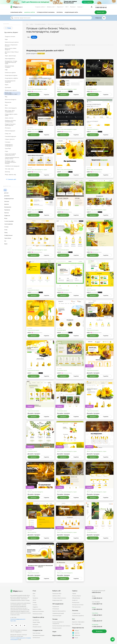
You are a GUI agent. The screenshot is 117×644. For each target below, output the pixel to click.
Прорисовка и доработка (78, 616)
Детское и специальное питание (11, 45)
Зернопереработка (10, 59)
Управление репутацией (58, 613)
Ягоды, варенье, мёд (10, 174)
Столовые (8, 142)
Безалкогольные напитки (12, 42)
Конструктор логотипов (78, 605)
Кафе (6, 70)
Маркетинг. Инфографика (78, 622)
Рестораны (8, 128)
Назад (8, 28)
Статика (6, 227)
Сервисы (80, 7)
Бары (6, 39)
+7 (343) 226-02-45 (97, 627)
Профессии (7, 216)
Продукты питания (10, 36)
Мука (6, 105)
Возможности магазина (38, 611)
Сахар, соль (8, 134)
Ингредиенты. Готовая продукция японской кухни (11, 62)
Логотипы (60, 12)
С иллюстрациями (9, 221)
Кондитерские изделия (11, 75)
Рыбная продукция (10, 131)
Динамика (7, 196)
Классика (7, 201)
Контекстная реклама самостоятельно (61, 626)
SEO (67, 7)
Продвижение (56, 607)
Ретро (6, 218)
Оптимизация (56, 609)
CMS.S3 (34, 600)
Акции (54, 632)
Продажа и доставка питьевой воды (10, 121)
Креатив (6, 204)
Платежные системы (37, 614)
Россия (75, 638)
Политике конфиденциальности (18, 638)
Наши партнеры (36, 633)
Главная (74, 594)
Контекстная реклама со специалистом (58, 623)
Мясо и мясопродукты (11, 108)
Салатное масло (61, 330)
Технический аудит (57, 616)
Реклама (72, 7)
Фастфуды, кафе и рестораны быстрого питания (10, 162)
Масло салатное (91, 290)
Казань (94, 619)
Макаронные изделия (11, 90)
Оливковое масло (92, 89)
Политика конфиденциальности (18, 619)
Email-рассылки (76, 602)
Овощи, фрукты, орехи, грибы (11, 115)
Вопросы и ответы (37, 609)
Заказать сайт (101, 12)
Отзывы (35, 602)
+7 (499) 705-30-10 (97, 598)
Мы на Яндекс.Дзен (77, 624)
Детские (6, 193)
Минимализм (8, 207)
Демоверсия (34, 95)
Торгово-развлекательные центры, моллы (12, 158)
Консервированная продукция (10, 81)
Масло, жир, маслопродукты (35, 129)
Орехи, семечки (9, 118)
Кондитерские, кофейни (11, 78)
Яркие (6, 244)
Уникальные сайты (16, 12)
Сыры (6, 151)
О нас (34, 596)
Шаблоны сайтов (30, 12)
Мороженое (8, 102)
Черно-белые (8, 238)
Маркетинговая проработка (59, 611)
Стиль (6, 230)
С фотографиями (9, 224)
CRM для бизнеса (76, 598)
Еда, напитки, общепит (11, 32)
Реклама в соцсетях (57, 628)
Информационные (9, 199)
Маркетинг (60, 7)
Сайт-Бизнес (36, 624)
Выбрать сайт (51, 7)
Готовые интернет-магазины (46, 12)
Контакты (35, 605)
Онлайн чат (75, 600)
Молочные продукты (11, 99)
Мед (6, 97)
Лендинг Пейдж (36, 622)
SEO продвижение (58, 604)
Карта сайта (13, 621)
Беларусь (76, 631)
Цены (34, 594)
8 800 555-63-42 (101, 8)
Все (5, 190)
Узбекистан (76, 635)
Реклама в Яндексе (76, 596)
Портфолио (7, 210)
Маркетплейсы (57, 635)
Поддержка (35, 607)
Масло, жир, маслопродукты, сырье (11, 93)
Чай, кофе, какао (9, 169)
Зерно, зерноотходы (10, 56)
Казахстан (76, 633)
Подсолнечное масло (93, 129)
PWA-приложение (76, 607)
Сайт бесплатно (36, 638)
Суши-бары (8, 148)
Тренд (6, 232)
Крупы (7, 85)
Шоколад (7, 172)
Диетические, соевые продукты (11, 49)
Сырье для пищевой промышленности (10, 154)
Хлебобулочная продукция (12, 166)
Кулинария (8, 87)
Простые (7, 213)
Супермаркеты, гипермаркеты (9, 145)
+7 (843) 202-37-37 (97, 621)
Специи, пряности (10, 139)
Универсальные (8, 235)
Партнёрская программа (38, 635)
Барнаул (94, 608)
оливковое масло (32, 451)
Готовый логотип (76, 613)
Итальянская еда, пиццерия (10, 66)
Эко (5, 241)
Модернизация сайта (71, 12)
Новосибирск (95, 613)
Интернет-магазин (37, 627)
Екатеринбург (95, 624)
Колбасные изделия (10, 72)
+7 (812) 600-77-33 (97, 604)
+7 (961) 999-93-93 (97, 609)
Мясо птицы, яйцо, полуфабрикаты (10, 111)
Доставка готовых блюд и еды (12, 52)
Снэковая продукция (10, 136)
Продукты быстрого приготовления (10, 125)
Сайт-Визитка (36, 620)
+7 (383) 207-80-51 (97, 615)
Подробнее (46, 95)
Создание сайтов (40, 7)
